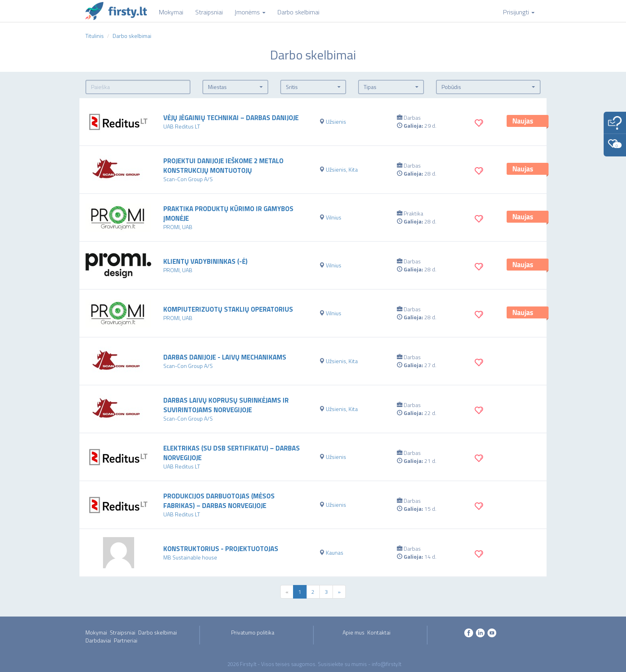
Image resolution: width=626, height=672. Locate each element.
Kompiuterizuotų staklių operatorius (228, 309)
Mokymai (96, 632)
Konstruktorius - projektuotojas (221, 549)
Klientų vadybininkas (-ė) (205, 261)
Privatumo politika (253, 632)
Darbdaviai (98, 640)
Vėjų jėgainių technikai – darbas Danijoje (231, 118)
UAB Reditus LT (182, 126)
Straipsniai (123, 632)
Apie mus (354, 632)
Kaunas (335, 552)
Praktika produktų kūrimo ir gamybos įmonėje (228, 213)
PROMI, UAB (178, 227)
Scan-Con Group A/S (188, 179)
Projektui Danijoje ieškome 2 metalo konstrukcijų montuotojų (223, 166)
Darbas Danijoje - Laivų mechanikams (225, 357)
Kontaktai (379, 632)
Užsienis (336, 122)
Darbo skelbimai (157, 632)
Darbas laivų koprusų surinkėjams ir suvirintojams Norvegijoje (226, 405)
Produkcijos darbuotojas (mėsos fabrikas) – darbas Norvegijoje (219, 501)
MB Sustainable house (190, 557)
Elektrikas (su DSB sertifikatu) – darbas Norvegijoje (232, 453)
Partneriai (126, 640)
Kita (353, 169)
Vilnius (334, 217)
